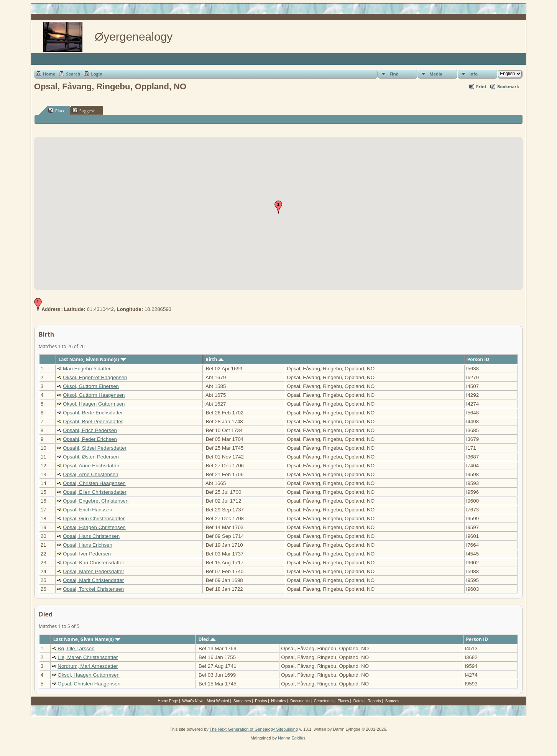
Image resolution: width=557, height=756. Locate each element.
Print (481, 86)
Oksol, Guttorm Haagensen (94, 395)
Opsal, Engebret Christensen (96, 501)
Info (473, 74)
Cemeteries (324, 701)
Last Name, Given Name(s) (92, 359)
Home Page (168, 701)
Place (57, 110)
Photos (261, 701)
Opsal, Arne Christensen (90, 474)
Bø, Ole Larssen (76, 648)
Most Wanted (218, 701)
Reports (374, 701)
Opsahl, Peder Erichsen (90, 439)
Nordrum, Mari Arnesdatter (88, 666)
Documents (300, 701)
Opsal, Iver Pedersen (87, 554)
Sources (392, 701)
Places (343, 701)
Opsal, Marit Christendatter (93, 580)
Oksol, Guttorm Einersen (91, 386)
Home (49, 74)
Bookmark (508, 86)
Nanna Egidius (292, 738)
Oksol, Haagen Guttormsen (94, 404)
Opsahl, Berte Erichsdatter (93, 413)
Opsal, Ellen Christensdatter (95, 492)
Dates (358, 701)
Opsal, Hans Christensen (91, 536)
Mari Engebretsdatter (87, 369)
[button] (278, 207)
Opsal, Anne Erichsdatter (91, 466)
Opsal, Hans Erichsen (88, 545)
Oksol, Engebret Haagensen (95, 377)
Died (207, 639)
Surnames (242, 701)
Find (394, 74)
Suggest (84, 110)
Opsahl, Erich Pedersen (90, 430)
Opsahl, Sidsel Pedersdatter (95, 448)
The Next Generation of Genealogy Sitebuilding (254, 729)
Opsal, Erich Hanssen (88, 510)
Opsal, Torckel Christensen (93, 589)
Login (97, 74)
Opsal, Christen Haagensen (94, 483)
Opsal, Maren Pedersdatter (94, 571)
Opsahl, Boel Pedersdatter (93, 422)
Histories (278, 701)
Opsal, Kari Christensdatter (94, 563)
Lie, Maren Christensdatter (88, 657)
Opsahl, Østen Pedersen (91, 457)
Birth (215, 359)
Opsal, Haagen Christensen (94, 527)
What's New (192, 701)
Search (73, 74)
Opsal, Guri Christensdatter (94, 519)
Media (436, 74)
